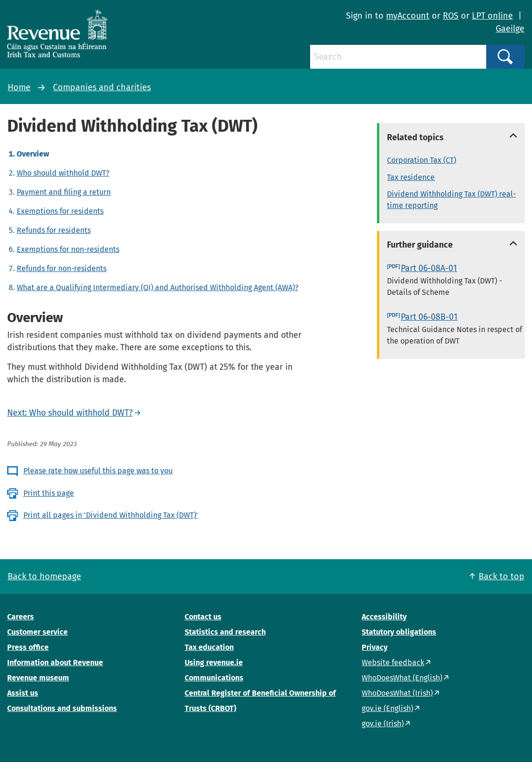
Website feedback (393, 663)
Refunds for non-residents (62, 268)
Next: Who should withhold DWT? (70, 413)
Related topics (415, 137)
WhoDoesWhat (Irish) (397, 693)
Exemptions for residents (60, 211)
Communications (214, 678)
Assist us (23, 693)
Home (19, 87)
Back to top (501, 576)
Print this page (49, 493)
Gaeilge (510, 29)
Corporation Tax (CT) (422, 160)
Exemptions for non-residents (68, 249)
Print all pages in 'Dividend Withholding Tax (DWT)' (111, 515)
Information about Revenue (55, 663)
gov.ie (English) (387, 708)
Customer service (37, 632)
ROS (451, 16)
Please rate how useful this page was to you (98, 471)
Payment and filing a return (64, 192)
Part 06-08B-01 (429, 317)
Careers (21, 617)
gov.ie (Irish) (383, 724)
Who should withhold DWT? (63, 173)
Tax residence (411, 177)
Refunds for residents (54, 230)
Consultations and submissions (62, 708)
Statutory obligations (399, 632)
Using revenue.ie (214, 663)
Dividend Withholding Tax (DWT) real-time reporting (451, 200)
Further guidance (420, 245)
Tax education (209, 647)
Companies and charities (102, 87)
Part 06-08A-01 (429, 268)
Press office (28, 647)
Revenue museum (38, 678)
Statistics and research (225, 632)
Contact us (203, 617)
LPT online (492, 16)
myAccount (408, 16)
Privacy (375, 647)
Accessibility (384, 617)
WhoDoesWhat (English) (402, 678)
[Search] (398, 57)
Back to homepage (44, 576)
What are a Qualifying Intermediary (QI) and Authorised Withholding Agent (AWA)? (157, 287)
